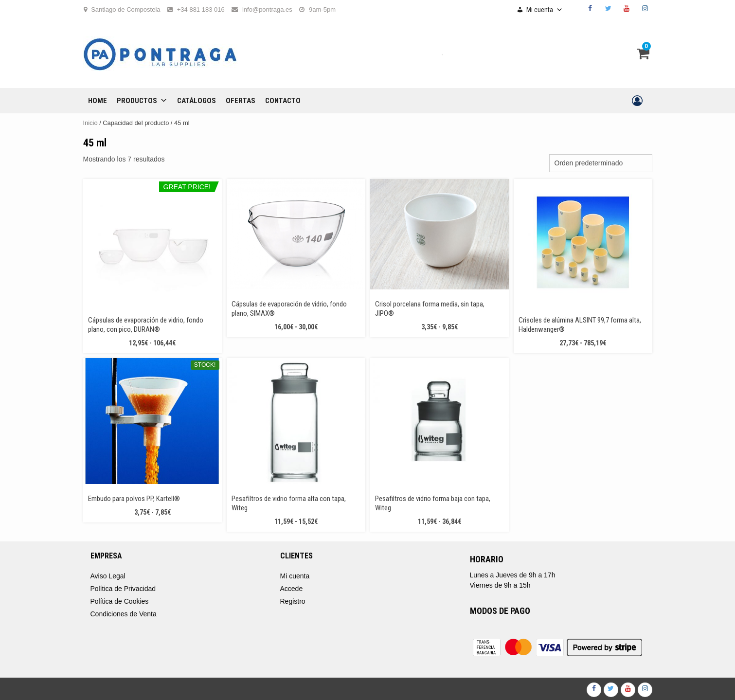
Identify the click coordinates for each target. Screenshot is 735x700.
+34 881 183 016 (201, 9)
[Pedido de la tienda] (601, 163)
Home (98, 101)
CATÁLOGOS (197, 101)
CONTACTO (283, 101)
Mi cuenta (545, 10)
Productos (142, 101)
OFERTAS (241, 101)
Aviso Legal (108, 576)
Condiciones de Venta (124, 614)
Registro (293, 601)
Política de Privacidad (123, 589)
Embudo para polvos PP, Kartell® (134, 499)
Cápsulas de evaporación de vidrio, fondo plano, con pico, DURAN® (146, 325)
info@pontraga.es (267, 9)
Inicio (90, 123)
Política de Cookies (120, 601)
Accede (292, 589)
